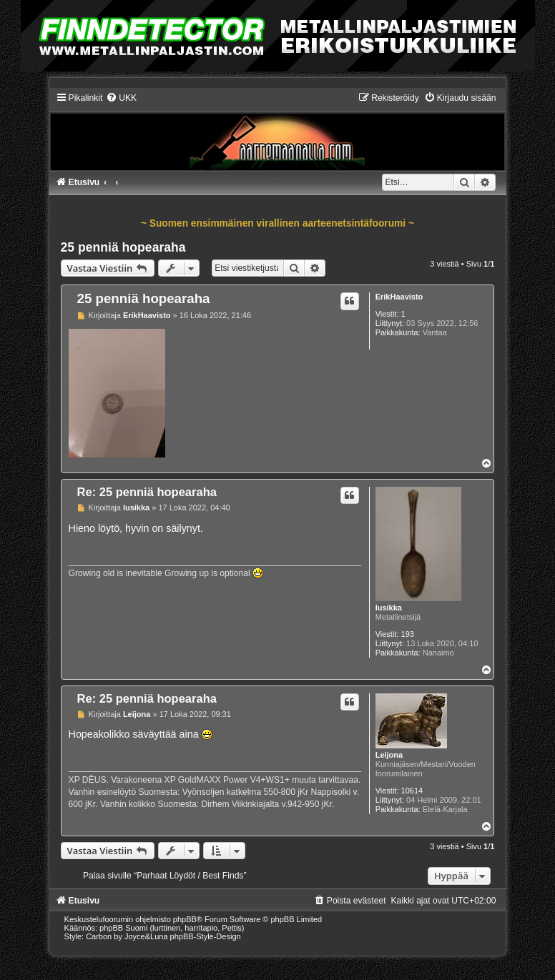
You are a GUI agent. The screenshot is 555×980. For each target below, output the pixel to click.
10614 (412, 791)
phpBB (185, 919)
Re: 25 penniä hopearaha (147, 492)
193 (408, 634)
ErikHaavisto (399, 297)
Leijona (389, 755)
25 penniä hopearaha (123, 247)
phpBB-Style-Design (206, 936)
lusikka (389, 608)
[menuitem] (121, 98)
